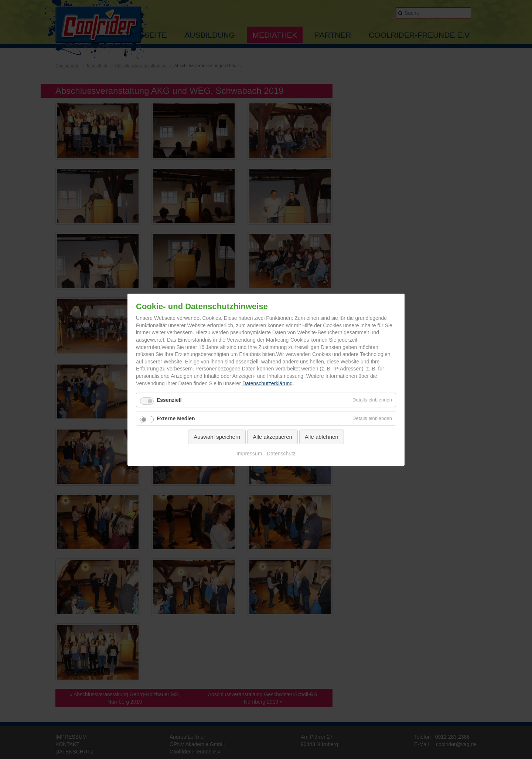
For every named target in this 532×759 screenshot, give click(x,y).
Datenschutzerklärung (267, 383)
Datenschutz (281, 453)
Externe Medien (176, 418)
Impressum (249, 453)
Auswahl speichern (217, 437)
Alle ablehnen (322, 437)
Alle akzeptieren (272, 437)
